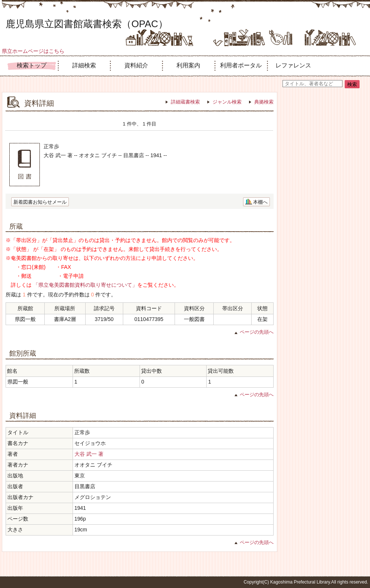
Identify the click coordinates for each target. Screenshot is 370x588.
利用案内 (188, 65)
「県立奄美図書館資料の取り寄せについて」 (85, 285)
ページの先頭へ (257, 332)
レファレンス (293, 65)
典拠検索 (264, 102)
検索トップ (32, 65)
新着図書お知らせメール (40, 202)
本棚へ (260, 202)
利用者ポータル (241, 65)
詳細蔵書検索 (185, 102)
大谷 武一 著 (89, 454)
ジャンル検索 (227, 102)
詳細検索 (84, 65)
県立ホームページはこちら (33, 51)
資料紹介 (136, 65)
